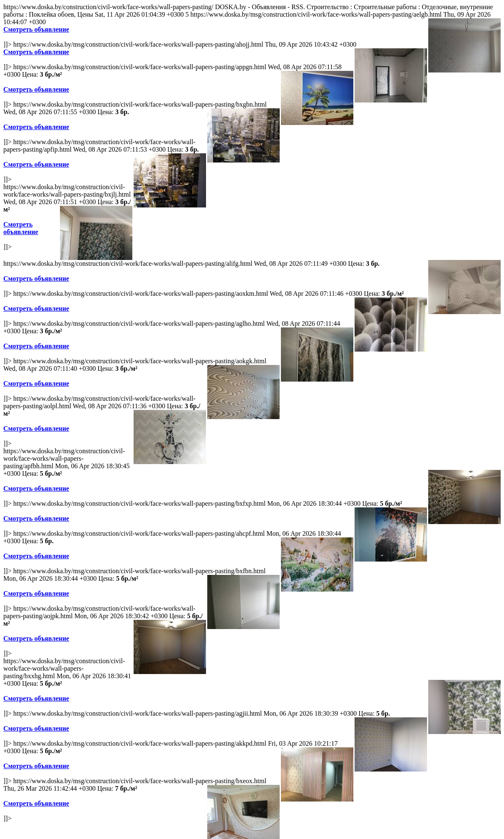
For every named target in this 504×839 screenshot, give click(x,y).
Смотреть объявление (36, 29)
